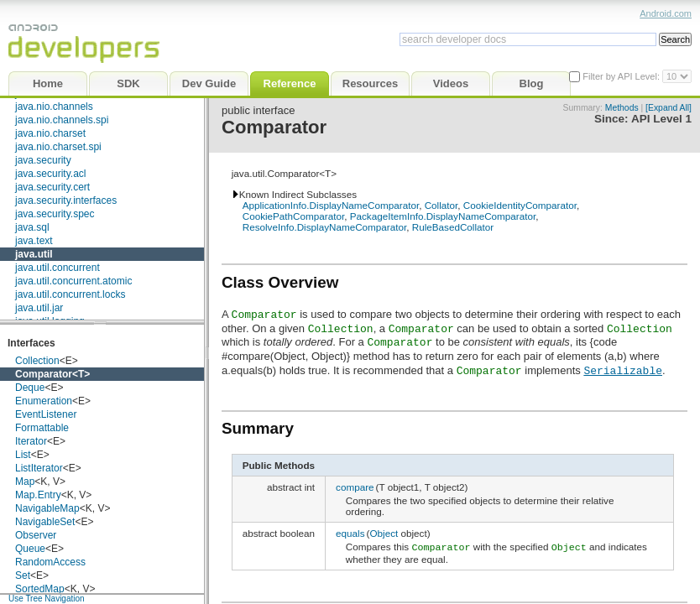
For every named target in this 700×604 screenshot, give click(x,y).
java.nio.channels (54, 107)
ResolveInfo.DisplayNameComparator (325, 227)
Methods (622, 108)
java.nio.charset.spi (58, 147)
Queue (30, 549)
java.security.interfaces (66, 200)
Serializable (623, 370)
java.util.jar (39, 308)
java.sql (32, 227)
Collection (37, 361)
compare (355, 487)
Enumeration (44, 401)
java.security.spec (55, 214)
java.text (34, 241)
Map (25, 482)
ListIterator (39, 468)
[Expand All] (669, 108)
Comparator (44, 374)
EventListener (46, 414)
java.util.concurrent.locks (70, 294)
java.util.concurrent (57, 268)
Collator (441, 205)
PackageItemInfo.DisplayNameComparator (443, 216)
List (23, 455)
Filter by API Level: (622, 76)
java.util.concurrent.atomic (73, 281)
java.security (43, 160)
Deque (30, 388)
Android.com (666, 13)
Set (23, 575)
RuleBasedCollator (453, 227)
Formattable (42, 428)
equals (350, 533)
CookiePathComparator (294, 216)
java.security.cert (52, 187)
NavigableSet (45, 522)
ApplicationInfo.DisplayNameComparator (331, 205)
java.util (34, 254)
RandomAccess (50, 562)
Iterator (31, 441)
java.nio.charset (50, 133)
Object (384, 533)
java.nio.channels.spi (62, 120)
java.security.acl (50, 174)
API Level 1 (661, 119)
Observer (36, 535)
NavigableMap (47, 508)
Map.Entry (38, 495)
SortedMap (40, 589)
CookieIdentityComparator (520, 205)
